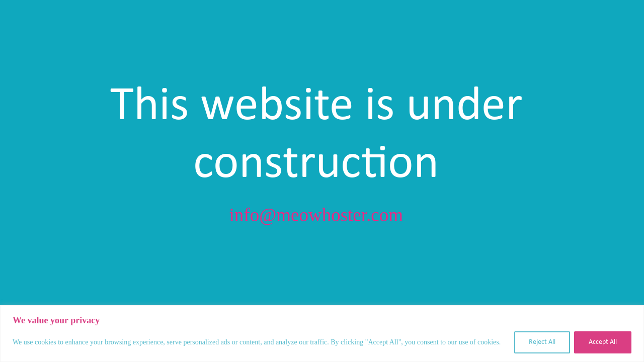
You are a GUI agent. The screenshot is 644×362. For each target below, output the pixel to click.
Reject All (542, 342)
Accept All (603, 342)
